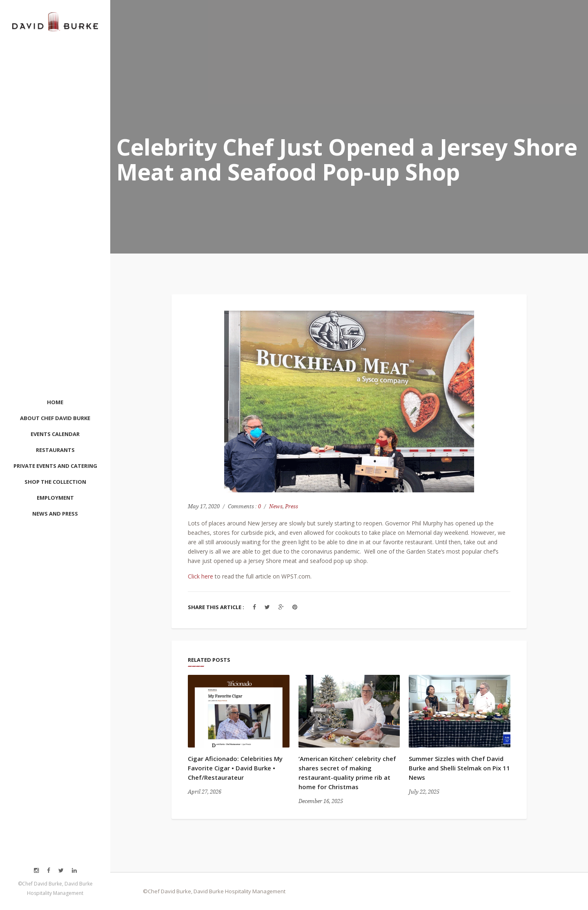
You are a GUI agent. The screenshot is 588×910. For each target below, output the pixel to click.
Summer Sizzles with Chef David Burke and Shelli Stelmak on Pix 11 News (459, 768)
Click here (200, 576)
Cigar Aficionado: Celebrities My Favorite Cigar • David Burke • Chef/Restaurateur (235, 768)
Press (292, 506)
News (276, 506)
